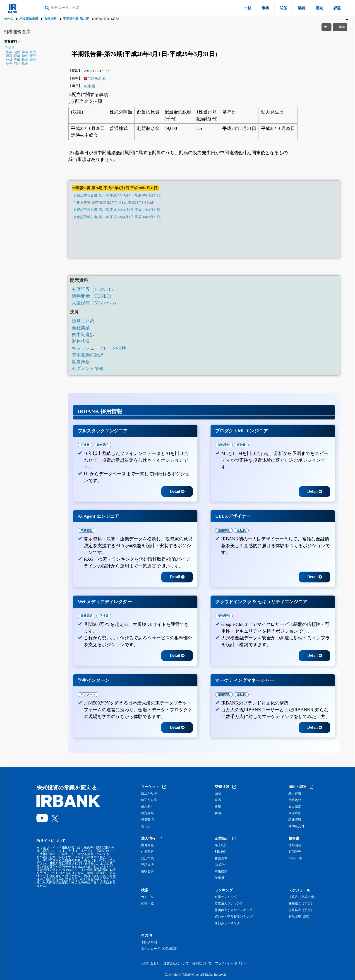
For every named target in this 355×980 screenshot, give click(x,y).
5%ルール (295, 858)
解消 (218, 813)
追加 (340, 27)
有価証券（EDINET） (94, 289)
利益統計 (221, 852)
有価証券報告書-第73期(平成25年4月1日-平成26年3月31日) (117, 217)
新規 (218, 807)
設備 (17, 60)
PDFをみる (95, 79)
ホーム (8, 19)
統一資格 (295, 794)
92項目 (10, 47)
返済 (218, 800)
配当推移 (81, 362)
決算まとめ (83, 321)
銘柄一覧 (147, 904)
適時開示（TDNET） (93, 296)
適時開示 (295, 845)
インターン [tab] (88, 694)
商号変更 (147, 845)
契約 (25, 56)
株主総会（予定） (301, 904)
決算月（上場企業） (303, 897)
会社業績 (81, 328)
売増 (218, 794)
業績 (301, 8)
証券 (9, 64)
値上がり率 (149, 794)
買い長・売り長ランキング (234, 917)
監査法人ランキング (229, 904)
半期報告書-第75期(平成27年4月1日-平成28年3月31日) (114, 203)
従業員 (219, 878)
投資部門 (147, 820)
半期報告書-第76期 (76, 19)
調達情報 (295, 820)
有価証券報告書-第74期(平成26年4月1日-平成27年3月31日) (117, 210)
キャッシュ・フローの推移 (99, 348)
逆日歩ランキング (227, 923)
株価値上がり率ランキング (234, 910)
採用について (202, 963)
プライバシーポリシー (231, 963)
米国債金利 (149, 942)
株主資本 (221, 858)
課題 (337, 8)
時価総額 (221, 872)
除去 (25, 64)
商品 (17, 64)
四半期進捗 (83, 335)
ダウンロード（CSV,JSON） (161, 949)
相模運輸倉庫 (29, 19)
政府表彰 (295, 813)
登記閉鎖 (147, 858)
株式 (25, 60)
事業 (265, 8)
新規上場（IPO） (301, 917)
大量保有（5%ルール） (95, 303)
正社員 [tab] (85, 445)
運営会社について (176, 963)
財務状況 (81, 341)
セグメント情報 (88, 368)
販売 (319, 8)
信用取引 (147, 807)
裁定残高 (147, 813)
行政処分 (295, 800)
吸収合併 (147, 872)
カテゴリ (147, 897)
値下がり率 (149, 800)
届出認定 (295, 807)
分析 (9, 60)
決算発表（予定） (301, 910)
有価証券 (295, 852)
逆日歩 (146, 826)
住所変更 (147, 852)
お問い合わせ (150, 963)
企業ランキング (226, 897)
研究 (33, 56)
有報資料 (50, 19)
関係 (283, 8)
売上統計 (221, 845)
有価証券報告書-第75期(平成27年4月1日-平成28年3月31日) (117, 195)
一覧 (247, 8)
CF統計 (220, 865)
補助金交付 (296, 826)
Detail (177, 491)
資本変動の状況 (88, 355)
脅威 (17, 56)
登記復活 (147, 865)
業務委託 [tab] (102, 445)
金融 (33, 60)
